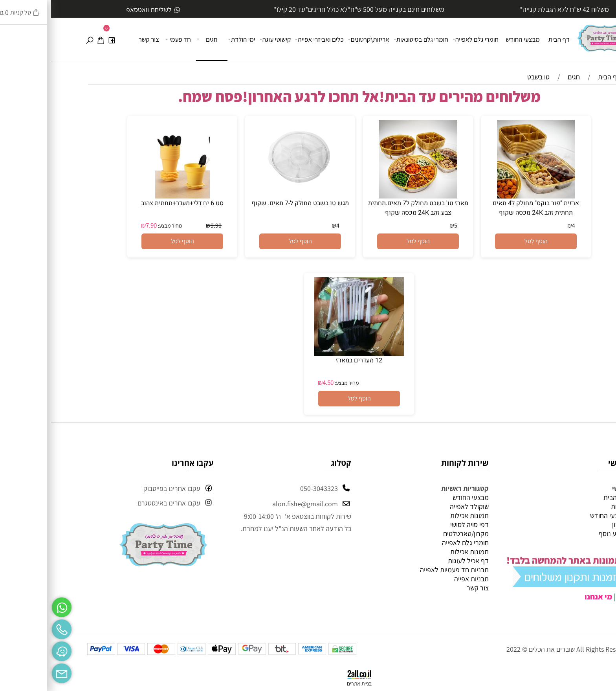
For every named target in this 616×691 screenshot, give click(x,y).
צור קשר (98, 39)
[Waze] (11, 649)
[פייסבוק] (60, 39)
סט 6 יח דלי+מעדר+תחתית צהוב (131, 203)
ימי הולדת (191, 39)
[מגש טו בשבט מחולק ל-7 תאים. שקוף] (249, 196)
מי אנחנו (547, 597)
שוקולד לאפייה (418, 506)
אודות (567, 506)
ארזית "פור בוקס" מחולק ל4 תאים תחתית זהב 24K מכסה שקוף (485, 208)
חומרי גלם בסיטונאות (370, 39)
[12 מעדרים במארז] (308, 353)
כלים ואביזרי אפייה (269, 39)
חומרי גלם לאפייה (425, 39)
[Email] (11, 671)
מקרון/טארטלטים (415, 534)
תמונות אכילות (418, 515)
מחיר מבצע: (118, 226)
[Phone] (11, 627)
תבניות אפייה (420, 579)
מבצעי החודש (472, 39)
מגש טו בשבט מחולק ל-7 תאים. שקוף (249, 203)
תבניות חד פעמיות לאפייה (403, 570)
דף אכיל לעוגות (417, 561)
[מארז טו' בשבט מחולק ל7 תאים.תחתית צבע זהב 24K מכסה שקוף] (367, 196)
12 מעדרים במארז (308, 360)
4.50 (277, 382)
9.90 (165, 225)
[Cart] (49, 39)
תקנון (568, 525)
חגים (157, 39)
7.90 (100, 225)
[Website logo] (553, 35)
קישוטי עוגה (225, 39)
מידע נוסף (561, 534)
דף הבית (508, 39)
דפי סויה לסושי (418, 525)
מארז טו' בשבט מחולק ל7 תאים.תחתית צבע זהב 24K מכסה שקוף (367, 208)
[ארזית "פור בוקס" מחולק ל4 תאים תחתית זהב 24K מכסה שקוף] (485, 196)
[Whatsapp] (11, 605)
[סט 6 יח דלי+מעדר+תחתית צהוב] (131, 196)
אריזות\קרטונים (318, 39)
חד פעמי (128, 39)
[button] (485, 241)
